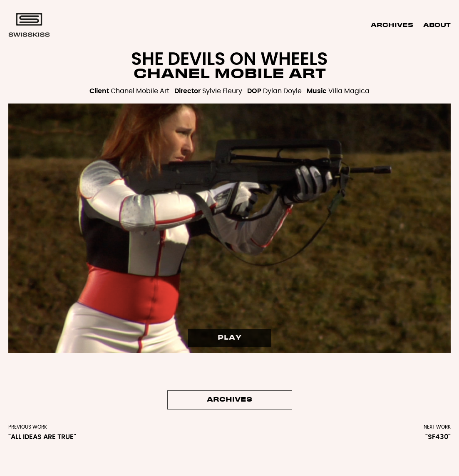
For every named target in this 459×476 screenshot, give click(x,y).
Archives (392, 25)
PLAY (230, 338)
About (437, 25)
